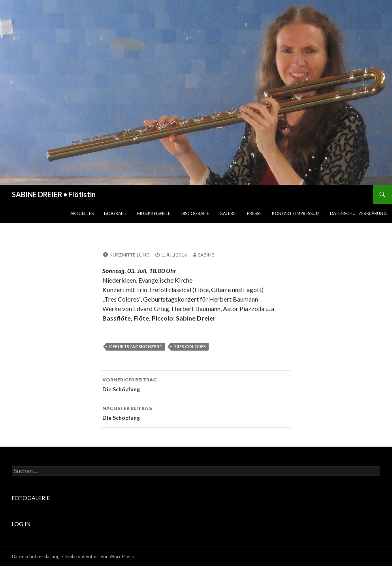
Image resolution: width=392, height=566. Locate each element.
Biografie (115, 213)
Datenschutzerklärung (358, 213)
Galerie (228, 213)
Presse (254, 213)
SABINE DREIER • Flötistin (54, 194)
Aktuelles (82, 213)
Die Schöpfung (196, 384)
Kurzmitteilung (130, 255)
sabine (206, 255)
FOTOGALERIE (31, 498)
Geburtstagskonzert (136, 346)
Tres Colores (190, 346)
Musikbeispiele (154, 213)
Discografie (195, 213)
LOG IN (21, 524)
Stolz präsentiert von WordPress (100, 556)
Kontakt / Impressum (296, 213)
